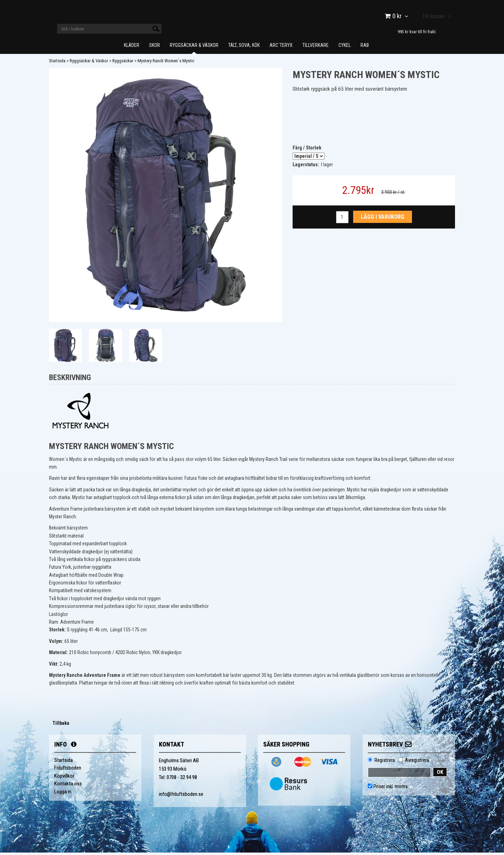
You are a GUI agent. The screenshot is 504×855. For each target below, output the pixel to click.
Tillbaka (61, 726)
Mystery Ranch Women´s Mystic (166, 63)
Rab (365, 48)
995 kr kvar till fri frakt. (417, 32)
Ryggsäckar (123, 63)
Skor (155, 48)
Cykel (345, 48)
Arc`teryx (281, 48)
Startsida (57, 63)
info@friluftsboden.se (181, 797)
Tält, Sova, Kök (244, 48)
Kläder (132, 48)
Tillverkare (316, 48)
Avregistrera (417, 763)
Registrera (385, 763)
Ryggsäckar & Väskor (194, 48)
